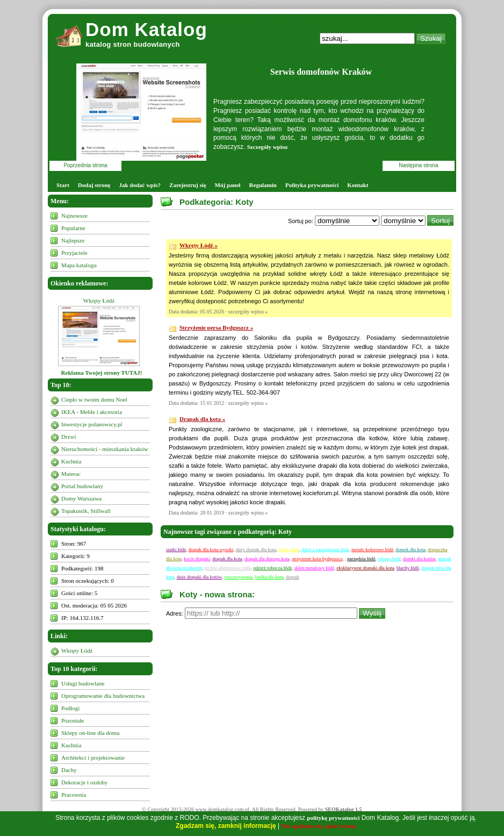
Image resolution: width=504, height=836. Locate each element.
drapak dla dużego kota (267, 559)
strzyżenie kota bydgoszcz (317, 559)
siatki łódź (176, 549)
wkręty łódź (389, 559)
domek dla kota (411, 549)
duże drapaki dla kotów (199, 577)
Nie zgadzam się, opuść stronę (319, 826)
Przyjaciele (74, 253)
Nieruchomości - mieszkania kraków (105, 449)
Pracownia (74, 795)
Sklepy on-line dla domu (90, 733)
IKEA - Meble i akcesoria (92, 412)
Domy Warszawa (81, 498)
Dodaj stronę (94, 185)
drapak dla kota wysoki (211, 549)
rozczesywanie (238, 577)
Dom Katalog (146, 29)
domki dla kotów (419, 559)
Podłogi (70, 708)
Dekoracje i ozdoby (84, 782)
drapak (293, 577)
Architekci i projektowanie (93, 758)
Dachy (69, 770)
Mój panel (228, 185)
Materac (71, 474)
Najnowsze (74, 216)
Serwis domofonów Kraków (321, 72)
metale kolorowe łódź (372, 549)
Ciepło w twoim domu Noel (94, 399)
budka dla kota (269, 577)
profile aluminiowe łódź (227, 568)
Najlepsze (73, 240)
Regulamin (263, 185)
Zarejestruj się (188, 185)
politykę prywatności (333, 818)
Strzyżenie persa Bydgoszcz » (216, 327)
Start (63, 185)
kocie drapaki (197, 559)
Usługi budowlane (83, 683)
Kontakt (358, 185)
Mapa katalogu (79, 265)
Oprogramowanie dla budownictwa (103, 696)
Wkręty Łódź (99, 301)
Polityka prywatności (312, 185)
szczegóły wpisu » (248, 312)
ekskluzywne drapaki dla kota (365, 568)
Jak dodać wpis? (140, 185)
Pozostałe (73, 720)
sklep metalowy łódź (314, 568)
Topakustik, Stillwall (86, 511)
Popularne (73, 228)
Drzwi (69, 437)
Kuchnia (71, 461)
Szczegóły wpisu (267, 147)
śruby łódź (289, 549)
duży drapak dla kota (256, 549)
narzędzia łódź (361, 559)
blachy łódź (408, 568)
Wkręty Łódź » (199, 245)
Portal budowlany (82, 486)
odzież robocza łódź (272, 568)
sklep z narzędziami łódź (325, 549)
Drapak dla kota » (202, 419)
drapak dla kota (227, 559)
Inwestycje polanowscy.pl (92, 424)
